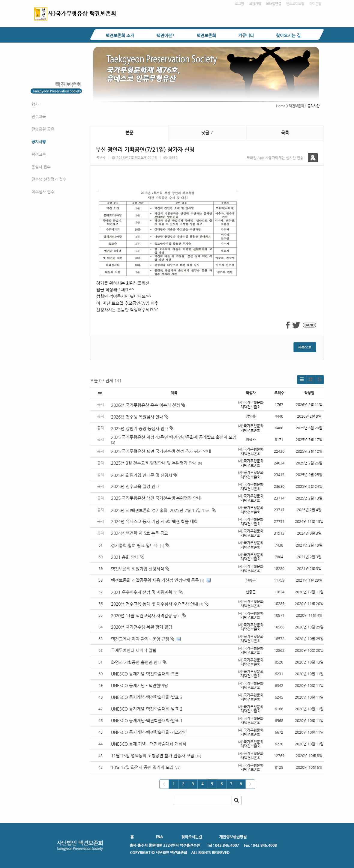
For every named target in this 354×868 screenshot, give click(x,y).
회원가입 (255, 4)
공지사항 (39, 142)
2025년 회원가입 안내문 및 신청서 (144, 475)
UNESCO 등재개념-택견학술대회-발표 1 (147, 720)
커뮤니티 (246, 35)
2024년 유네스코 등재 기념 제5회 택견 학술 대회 (154, 521)
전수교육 (39, 116)
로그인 (239, 4)
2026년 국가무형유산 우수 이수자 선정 (148, 405)
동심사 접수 (41, 167)
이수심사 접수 (43, 192)
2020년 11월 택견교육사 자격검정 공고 (146, 616)
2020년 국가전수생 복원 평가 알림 (142, 627)
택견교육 (39, 154)
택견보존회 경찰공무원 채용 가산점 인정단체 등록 (155, 580)
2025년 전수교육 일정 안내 (136, 486)
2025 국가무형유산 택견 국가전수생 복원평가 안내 (156, 498)
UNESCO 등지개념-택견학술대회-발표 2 (147, 709)
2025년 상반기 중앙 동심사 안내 (142, 428)
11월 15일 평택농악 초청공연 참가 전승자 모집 (153, 756)
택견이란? (165, 35)
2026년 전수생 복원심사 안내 (140, 417)
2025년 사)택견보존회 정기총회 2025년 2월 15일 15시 (163, 510)
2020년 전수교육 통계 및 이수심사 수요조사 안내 (154, 604)
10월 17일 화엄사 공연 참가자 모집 (142, 767)
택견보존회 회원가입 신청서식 (138, 569)
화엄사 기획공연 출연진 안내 (136, 662)
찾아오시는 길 (288, 35)
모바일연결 (274, 4)
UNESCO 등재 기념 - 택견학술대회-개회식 (149, 744)
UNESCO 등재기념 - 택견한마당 (139, 685)
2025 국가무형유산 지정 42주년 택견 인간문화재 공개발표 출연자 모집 (174, 437)
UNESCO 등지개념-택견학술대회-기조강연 (149, 732)
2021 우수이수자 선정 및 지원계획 (142, 592)
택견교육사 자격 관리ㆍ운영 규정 (140, 639)
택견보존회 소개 (120, 35)
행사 (35, 104)
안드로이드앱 (295, 4)
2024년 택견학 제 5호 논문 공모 (139, 533)
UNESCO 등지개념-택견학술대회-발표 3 (147, 697)
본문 (129, 133)
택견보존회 (206, 35)
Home (281, 106)
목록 (285, 133)
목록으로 (305, 347)
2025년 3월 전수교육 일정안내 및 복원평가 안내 (154, 463)
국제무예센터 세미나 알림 (134, 650)
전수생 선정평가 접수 (49, 179)
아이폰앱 (315, 4)
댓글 (207, 133)
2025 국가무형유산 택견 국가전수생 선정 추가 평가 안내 (161, 451)
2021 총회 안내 (125, 557)
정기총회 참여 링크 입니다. (135, 545)
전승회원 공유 (43, 129)
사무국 (101, 158)
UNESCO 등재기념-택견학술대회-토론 (145, 674)
